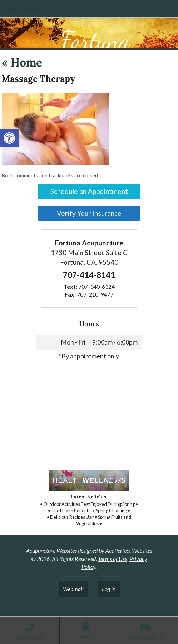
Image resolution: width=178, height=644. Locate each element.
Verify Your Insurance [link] (89, 213)
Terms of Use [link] (113, 559)
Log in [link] (109, 589)
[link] (9, 138)
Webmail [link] (73, 589)
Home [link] (22, 62)
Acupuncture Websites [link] (51, 550)
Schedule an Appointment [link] (89, 191)
